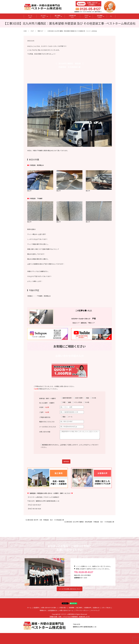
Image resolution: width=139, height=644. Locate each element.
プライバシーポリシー (82, 610)
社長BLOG (96, 608)
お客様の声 (72, 16)
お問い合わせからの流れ (49, 608)
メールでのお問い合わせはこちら (69, 589)
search (113, 17)
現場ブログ (40, 31)
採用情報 (71, 608)
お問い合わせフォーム (66, 610)
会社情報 (100, 16)
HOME (25, 31)
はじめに (43, 16)
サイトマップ (95, 610)
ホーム (30, 16)
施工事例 (58, 16)
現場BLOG (43, 610)
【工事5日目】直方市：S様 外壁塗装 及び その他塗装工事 (44, 520)
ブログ (86, 16)
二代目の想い (62, 608)
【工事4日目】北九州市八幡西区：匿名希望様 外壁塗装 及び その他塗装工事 (89, 522)
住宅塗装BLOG (53, 610)
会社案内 (36, 608)
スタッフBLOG (106, 608)
